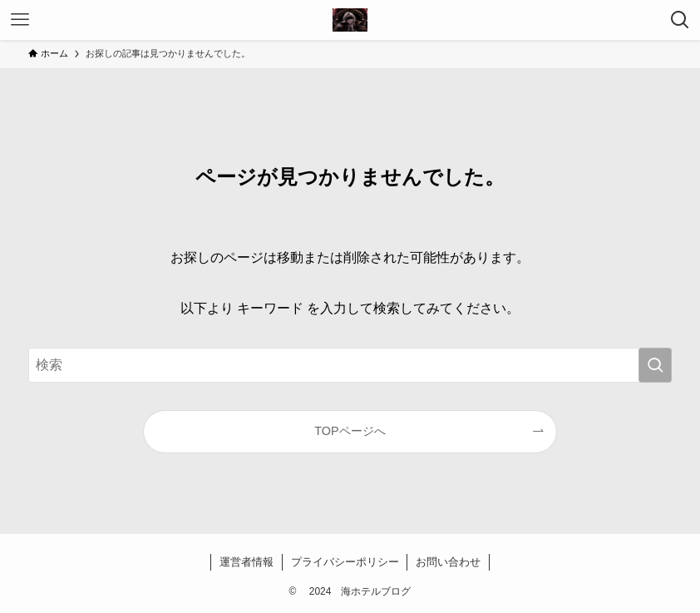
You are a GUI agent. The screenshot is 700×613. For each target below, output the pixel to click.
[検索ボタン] (680, 20)
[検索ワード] (350, 365)
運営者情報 (246, 562)
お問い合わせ (448, 562)
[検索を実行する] (655, 365)
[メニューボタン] (20, 20)
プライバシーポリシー (345, 562)
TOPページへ (350, 431)
